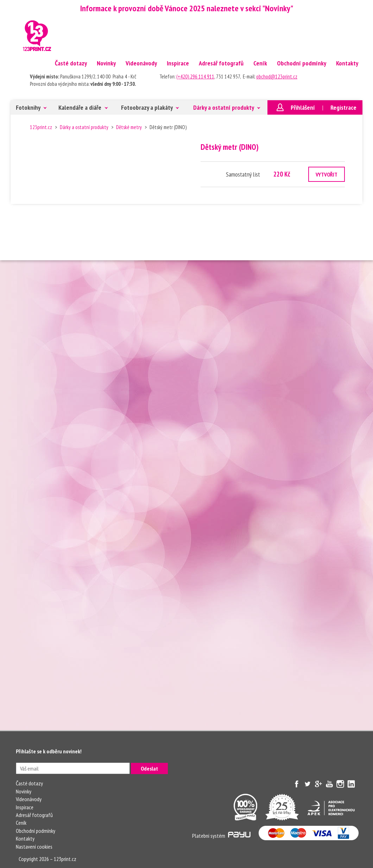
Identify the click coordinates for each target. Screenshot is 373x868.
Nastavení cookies (34, 847)
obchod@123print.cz (277, 76)
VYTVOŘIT (327, 174)
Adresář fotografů (221, 63)
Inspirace (178, 63)
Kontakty (347, 63)
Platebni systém (221, 836)
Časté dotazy (71, 63)
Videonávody (141, 63)
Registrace (343, 107)
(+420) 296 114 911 (195, 76)
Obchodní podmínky (302, 63)
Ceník (260, 63)
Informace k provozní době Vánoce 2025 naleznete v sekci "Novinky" (187, 8)
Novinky (106, 63)
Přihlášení (303, 107)
